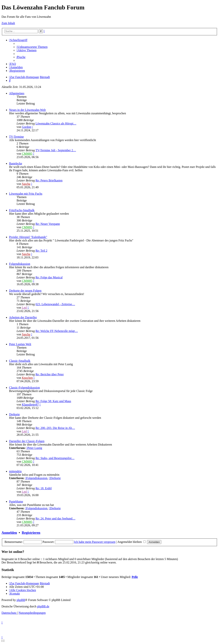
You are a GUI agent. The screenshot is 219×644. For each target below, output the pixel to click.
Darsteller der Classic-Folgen (27, 441)
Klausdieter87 (30, 405)
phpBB (21, 600)
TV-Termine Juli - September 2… (56, 150)
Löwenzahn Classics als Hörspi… (56, 123)
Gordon (26, 127)
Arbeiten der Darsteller (23, 317)
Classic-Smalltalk (20, 361)
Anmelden (9, 533)
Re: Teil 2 (41, 251)
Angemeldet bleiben (132, 542)
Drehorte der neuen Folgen (25, 291)
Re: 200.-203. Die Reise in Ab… (55, 428)
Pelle (135, 577)
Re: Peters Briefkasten (49, 180)
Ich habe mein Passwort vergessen (95, 542)
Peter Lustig (34, 448)
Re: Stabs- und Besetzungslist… (55, 458)
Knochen (27, 378)
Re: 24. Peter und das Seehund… (55, 518)
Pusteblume (16, 501)
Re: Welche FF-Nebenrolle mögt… (57, 331)
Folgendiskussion (20, 264)
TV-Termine (16, 137)
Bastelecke (16, 163)
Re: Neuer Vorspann (48, 224)
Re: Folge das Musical (49, 277)
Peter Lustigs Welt (20, 344)
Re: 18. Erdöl (44, 488)
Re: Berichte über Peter (50, 374)
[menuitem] (32, 47)
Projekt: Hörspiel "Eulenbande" (28, 237)
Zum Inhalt (8, 23)
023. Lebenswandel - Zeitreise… (55, 304)
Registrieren (31, 533)
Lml (24, 308)
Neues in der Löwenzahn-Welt (27, 110)
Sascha (26, 184)
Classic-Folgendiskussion (25, 388)
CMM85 (27, 154)
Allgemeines (17, 93)
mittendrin (15, 471)
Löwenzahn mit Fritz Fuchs (26, 194)
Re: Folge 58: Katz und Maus (53, 401)
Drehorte (14, 414)
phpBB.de (43, 606)
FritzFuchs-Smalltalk (22, 210)
